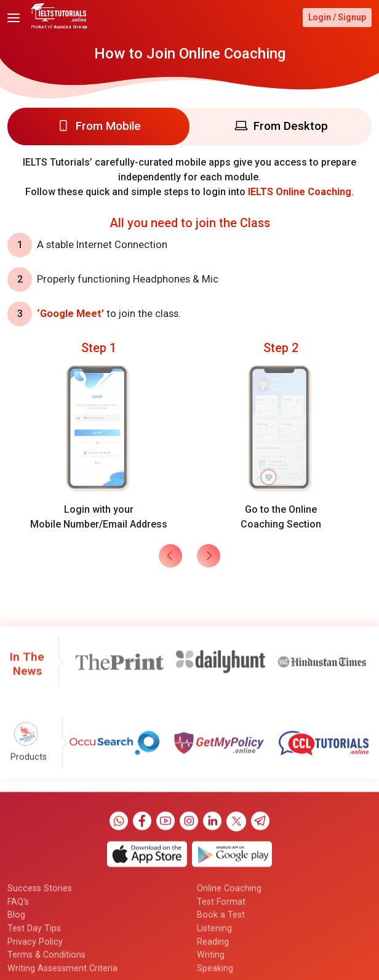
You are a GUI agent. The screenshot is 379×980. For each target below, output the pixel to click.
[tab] (98, 127)
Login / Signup (337, 17)
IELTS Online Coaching (300, 192)
